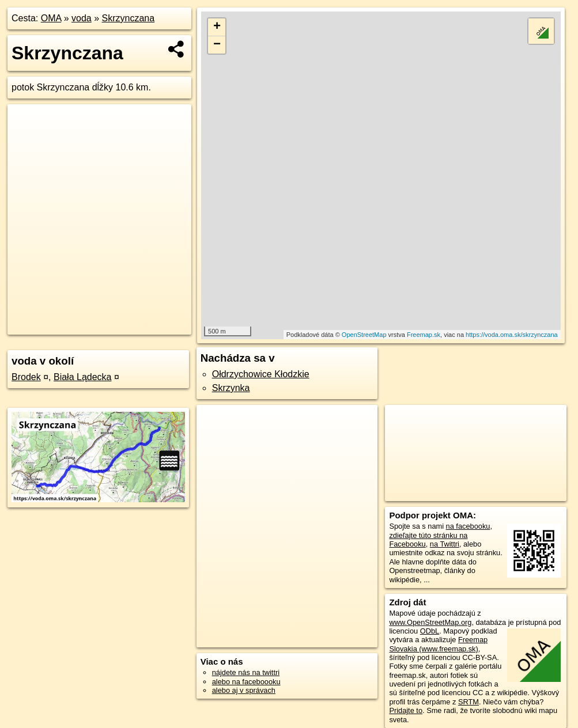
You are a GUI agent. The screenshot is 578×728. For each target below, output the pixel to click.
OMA (51, 18)
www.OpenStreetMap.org (430, 622)
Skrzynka (231, 388)
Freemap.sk (424, 335)
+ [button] (217, 27)
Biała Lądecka (83, 377)
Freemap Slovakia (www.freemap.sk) (438, 644)
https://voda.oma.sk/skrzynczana (512, 335)
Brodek (26, 377)
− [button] (217, 45)
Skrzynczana (129, 18)
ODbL (430, 631)
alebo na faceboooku (246, 682)
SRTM (469, 702)
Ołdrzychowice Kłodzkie (261, 374)
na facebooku (468, 526)
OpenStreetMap (364, 335)
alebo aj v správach (244, 690)
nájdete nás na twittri (246, 672)
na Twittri (445, 544)
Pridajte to (406, 710)
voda (82, 18)
